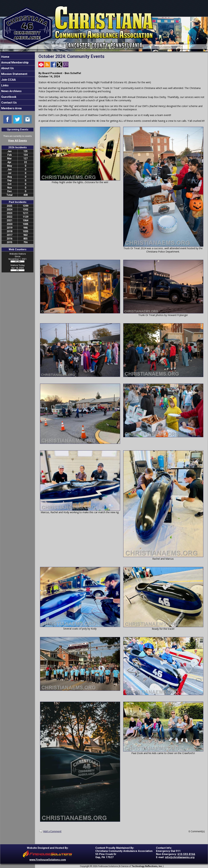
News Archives (11, 91)
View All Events (18, 141)
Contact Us (9, 102)
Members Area (11, 108)
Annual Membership (15, 62)
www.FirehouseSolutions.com (48, 860)
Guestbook (8, 97)
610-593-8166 (186, 854)
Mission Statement (14, 74)
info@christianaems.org (180, 857)
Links (5, 85)
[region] (18, 82)
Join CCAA (8, 80)
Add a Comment (52, 831)
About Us (7, 68)
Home (5, 57)
